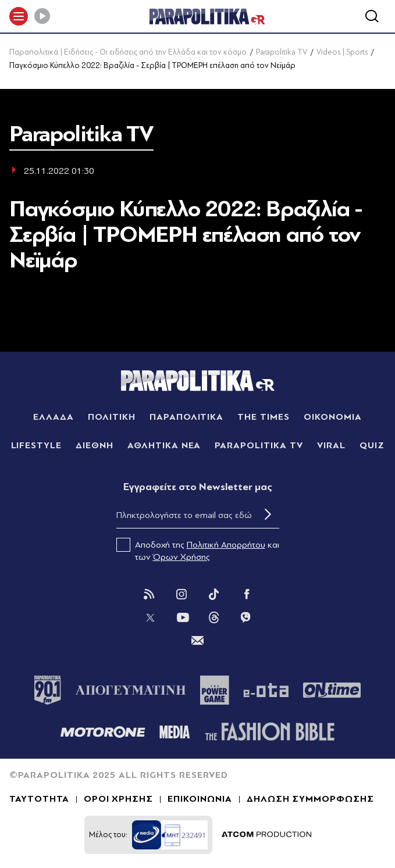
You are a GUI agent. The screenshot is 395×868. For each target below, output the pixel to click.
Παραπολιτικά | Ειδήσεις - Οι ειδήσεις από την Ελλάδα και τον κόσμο (128, 52)
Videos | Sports (342, 52)
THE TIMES (264, 417)
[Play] (42, 16)
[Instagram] (182, 594)
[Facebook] (247, 594)
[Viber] (245, 617)
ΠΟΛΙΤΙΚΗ (112, 417)
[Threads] (214, 617)
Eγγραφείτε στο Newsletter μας (198, 487)
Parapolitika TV (282, 52)
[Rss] (149, 594)
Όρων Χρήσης (182, 557)
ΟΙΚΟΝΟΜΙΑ (333, 417)
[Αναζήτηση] (372, 16)
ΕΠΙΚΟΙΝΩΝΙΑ (200, 799)
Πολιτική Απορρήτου (226, 545)
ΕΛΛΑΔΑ (54, 417)
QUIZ (372, 445)
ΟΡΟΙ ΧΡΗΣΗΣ (119, 799)
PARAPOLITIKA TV (259, 445)
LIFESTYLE (37, 445)
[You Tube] (183, 617)
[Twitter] (150, 617)
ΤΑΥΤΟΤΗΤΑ (39, 799)
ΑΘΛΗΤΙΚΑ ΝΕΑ (164, 445)
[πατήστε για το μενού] (19, 16)
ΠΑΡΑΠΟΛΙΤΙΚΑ (187, 417)
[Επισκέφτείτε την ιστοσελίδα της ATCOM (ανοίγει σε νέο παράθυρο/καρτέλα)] (266, 835)
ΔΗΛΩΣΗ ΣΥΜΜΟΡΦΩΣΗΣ (310, 799)
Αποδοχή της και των (198, 550)
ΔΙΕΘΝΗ (95, 445)
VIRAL (331, 445)
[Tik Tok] (214, 594)
